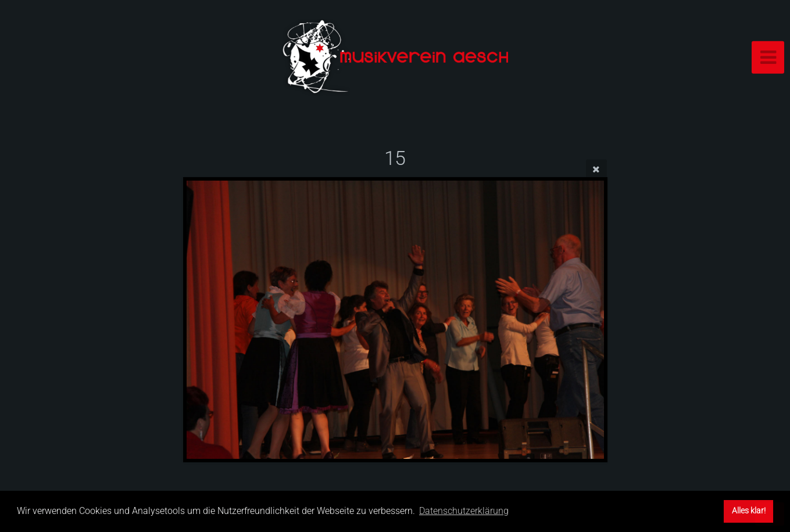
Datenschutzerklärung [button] (464, 511)
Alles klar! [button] (749, 511)
